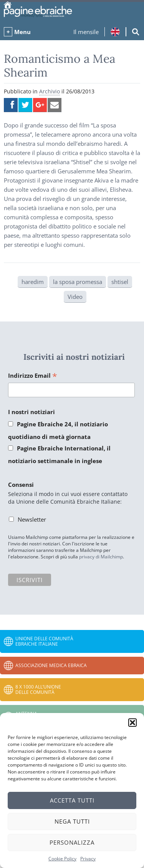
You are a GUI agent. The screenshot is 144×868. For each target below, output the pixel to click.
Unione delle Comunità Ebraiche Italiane (44, 641)
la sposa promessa (78, 282)
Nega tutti (72, 821)
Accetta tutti (72, 800)
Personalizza (72, 842)
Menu (22, 32)
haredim (33, 282)
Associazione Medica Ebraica (51, 665)
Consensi (21, 485)
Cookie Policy (62, 859)
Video (75, 297)
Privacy (88, 859)
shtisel (120, 282)
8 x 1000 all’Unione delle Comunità (38, 689)
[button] (132, 723)
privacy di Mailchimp (101, 557)
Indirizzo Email (33, 376)
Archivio (50, 91)
